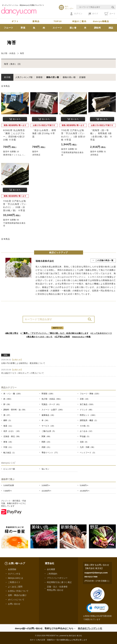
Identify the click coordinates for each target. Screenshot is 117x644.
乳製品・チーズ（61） (51, 404)
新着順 (39, 77)
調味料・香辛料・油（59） (15, 410)
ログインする (14, 574)
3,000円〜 (46, 485)
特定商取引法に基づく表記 (59, 582)
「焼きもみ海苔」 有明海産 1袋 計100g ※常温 (44, 133)
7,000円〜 (8, 491)
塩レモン (45, 469)
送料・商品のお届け (17, 595)
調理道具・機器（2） (89, 420)
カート (110, 14)
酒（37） (7, 415)
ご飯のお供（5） (49, 431)
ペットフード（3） (88, 453)
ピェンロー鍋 (9, 469)
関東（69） (46, 436)
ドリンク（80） (87, 410)
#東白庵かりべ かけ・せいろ (39, 337)
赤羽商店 (36, 155)
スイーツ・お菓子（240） (53, 410)
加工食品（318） (87, 404)
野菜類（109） (48, 394)
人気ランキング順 (24, 77)
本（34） (45, 420)
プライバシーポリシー (57, 578)
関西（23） (46, 442)
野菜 (23, 28)
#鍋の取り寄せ (12, 333)
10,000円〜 (46, 491)
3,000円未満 (9, 485)
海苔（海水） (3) (12, 64)
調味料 (98, 28)
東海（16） (8, 442)
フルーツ (8, 28)
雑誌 (111, 28)
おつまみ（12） (87, 431)
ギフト (15, 21)
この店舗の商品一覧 (104, 260)
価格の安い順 (53, 77)
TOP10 (58, 21)
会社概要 (51, 569)
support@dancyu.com (96, 573)
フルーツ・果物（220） (90, 394)
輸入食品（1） (10, 453)
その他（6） (85, 426)
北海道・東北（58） (12, 436)
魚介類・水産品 (8, 53)
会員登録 (12, 569)
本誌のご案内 (79, 21)
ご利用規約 (52, 574)
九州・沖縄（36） (88, 447)
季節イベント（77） (50, 453)
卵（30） (7, 404)
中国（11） (8, 447)
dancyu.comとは (16, 578)
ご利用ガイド (14, 582)
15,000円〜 (85, 491)
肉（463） (8, 399)
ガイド (93, 14)
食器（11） (8, 426)
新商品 (36, 21)
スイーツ (57, 28)
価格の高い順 (69, 77)
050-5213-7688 (91, 577)
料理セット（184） (88, 415)
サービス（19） (48, 426)
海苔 (22, 53)
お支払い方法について (18, 591)
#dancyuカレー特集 (81, 337)
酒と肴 (73, 28)
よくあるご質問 (15, 587)
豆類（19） (85, 399)
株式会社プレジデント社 (90, 628)
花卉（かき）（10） (12, 431)
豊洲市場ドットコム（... (14, 155)
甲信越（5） (85, 436)
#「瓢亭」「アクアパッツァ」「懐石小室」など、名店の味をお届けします (55, 333)
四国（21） (46, 447)
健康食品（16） (48, 415)
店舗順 (82, 77)
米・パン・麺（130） (13, 394)
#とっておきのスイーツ (101, 333)
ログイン (76, 14)
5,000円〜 (84, 485)
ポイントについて (16, 600)
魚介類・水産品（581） (52, 399)
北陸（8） (84, 442)
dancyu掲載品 (101, 21)
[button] (97, 608)
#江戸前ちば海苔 (62, 337)
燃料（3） (8, 420)
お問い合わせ (14, 604)
